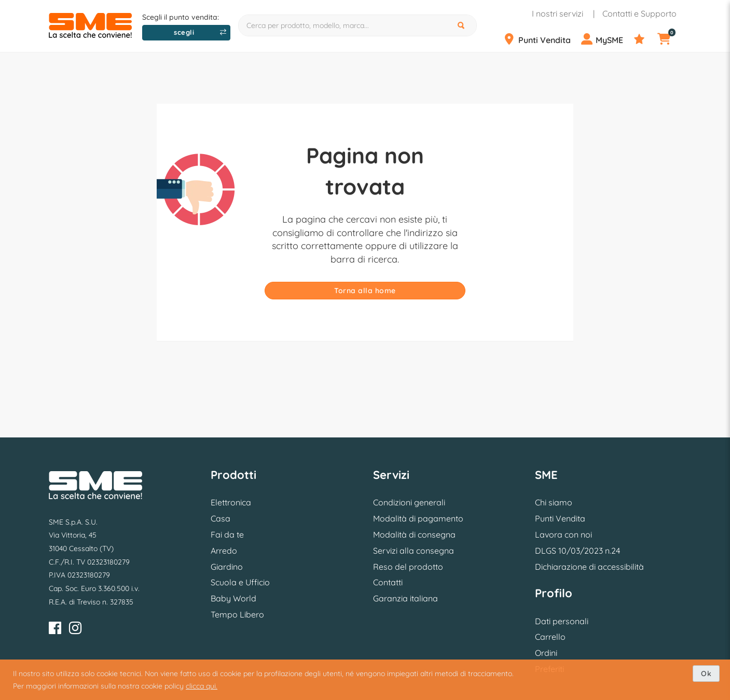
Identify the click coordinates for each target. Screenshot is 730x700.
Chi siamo (554, 502)
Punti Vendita (560, 518)
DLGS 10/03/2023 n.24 (577, 551)
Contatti (388, 582)
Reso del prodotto (408, 567)
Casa (221, 518)
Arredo (224, 551)
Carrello (550, 637)
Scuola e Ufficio (240, 582)
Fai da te (227, 534)
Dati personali (562, 621)
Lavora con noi (563, 534)
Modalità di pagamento (418, 518)
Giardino (227, 567)
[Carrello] (671, 39)
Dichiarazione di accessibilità (589, 567)
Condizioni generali (409, 502)
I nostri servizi (557, 13)
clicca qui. (202, 686)
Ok (706, 674)
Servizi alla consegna (414, 551)
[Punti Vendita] (541, 39)
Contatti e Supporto (639, 13)
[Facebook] (55, 630)
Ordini (546, 653)
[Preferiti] (645, 39)
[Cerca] (462, 25)
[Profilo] (606, 39)
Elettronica (231, 502)
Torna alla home (365, 291)
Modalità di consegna (414, 534)
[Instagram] (75, 630)
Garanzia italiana (405, 598)
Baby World (233, 598)
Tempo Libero (237, 614)
